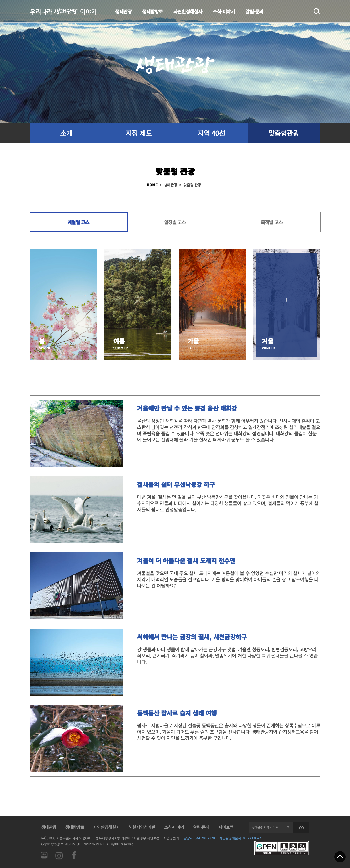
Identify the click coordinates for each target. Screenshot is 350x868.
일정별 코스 (175, 222)
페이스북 (74, 855)
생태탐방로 (153, 11)
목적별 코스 (272, 222)
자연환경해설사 (188, 11)
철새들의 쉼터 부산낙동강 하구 (176, 484)
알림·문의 (254, 11)
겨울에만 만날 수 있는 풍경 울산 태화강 (187, 408)
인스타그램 (59, 855)
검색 (317, 11)
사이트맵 (226, 827)
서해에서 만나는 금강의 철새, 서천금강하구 (192, 637)
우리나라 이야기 (63, 11)
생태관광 (123, 11)
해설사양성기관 (142, 827)
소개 (66, 133)
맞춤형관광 (284, 133)
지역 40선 (211, 133)
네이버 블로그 (44, 855)
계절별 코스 (78, 222)
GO (301, 828)
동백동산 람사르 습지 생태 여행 (177, 713)
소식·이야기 (224, 11)
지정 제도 (139, 133)
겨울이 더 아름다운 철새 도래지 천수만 (186, 561)
